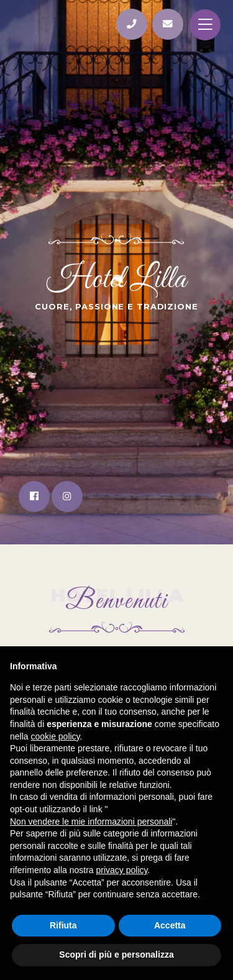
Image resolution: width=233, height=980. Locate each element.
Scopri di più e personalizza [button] (116, 955)
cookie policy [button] (55, 736)
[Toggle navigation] (205, 25)
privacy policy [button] (122, 870)
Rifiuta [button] (63, 925)
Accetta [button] (170, 925)
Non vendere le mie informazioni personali (91, 822)
